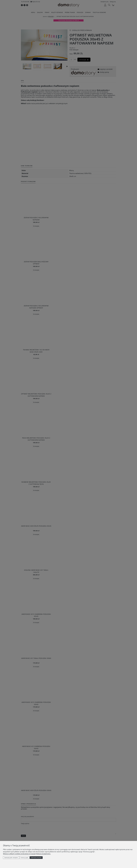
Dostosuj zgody (24, 858)
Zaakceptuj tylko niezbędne (11, 858)
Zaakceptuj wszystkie (36, 858)
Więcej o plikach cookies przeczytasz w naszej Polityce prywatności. (27, 854)
